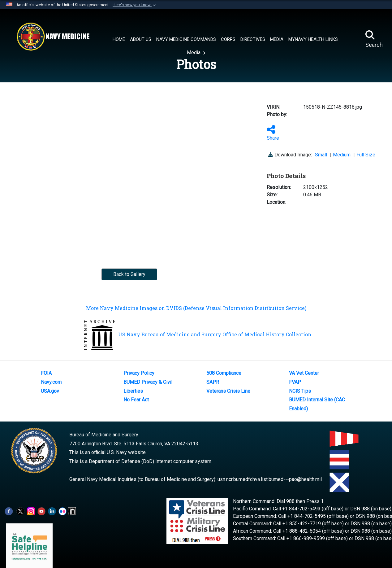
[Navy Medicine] (53, 37)
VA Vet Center (304, 373)
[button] (135, 5)
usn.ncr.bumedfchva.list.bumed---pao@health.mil (270, 479)
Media (194, 52)
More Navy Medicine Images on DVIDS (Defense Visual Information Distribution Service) (196, 308)
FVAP (295, 382)
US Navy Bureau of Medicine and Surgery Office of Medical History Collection (198, 334)
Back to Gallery (129, 274)
